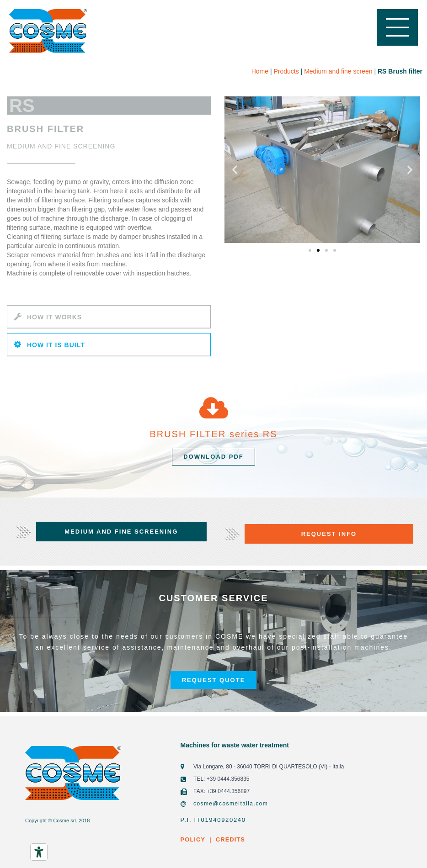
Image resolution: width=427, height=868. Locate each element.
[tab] (109, 317)
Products (286, 71)
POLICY (193, 839)
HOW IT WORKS (54, 317)
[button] (310, 250)
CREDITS (229, 839)
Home (260, 71)
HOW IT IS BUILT (56, 345)
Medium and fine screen (338, 71)
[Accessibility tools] (39, 852)
